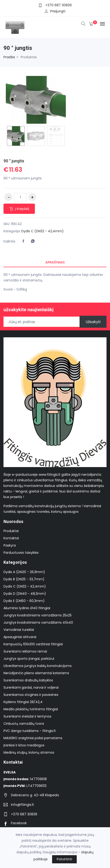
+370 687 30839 (58, 5)
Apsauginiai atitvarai (20, 637)
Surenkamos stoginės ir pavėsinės (31, 695)
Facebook (15, 823)
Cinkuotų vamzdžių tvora (24, 724)
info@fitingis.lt (22, 805)
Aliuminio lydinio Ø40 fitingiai (27, 608)
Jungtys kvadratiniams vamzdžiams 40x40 (38, 622)
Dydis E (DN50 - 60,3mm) (24, 601)
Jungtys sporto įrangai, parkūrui (29, 659)
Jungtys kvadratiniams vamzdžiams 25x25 (38, 615)
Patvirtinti (64, 859)
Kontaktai (11, 538)
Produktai (11, 531)
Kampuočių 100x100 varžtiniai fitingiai (33, 644)
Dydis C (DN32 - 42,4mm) (43, 231)
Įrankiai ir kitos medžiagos (24, 745)
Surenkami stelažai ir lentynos (27, 716)
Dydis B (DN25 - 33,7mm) (24, 579)
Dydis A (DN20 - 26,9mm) (24, 572)
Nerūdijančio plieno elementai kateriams (36, 673)
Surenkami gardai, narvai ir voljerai (31, 687)
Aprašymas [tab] (55, 262)
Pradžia (9, 57)
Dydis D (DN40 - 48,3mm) (25, 594)
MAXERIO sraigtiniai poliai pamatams (33, 738)
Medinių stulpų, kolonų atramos (29, 752)
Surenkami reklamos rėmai (25, 651)
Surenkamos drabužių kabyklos (28, 680)
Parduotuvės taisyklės (21, 553)
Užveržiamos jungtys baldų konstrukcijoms (38, 666)
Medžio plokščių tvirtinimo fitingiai (31, 709)
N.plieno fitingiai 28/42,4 (23, 702)
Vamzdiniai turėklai (19, 630)
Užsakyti (93, 322)
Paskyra (10, 545)
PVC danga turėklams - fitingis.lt (30, 731)
